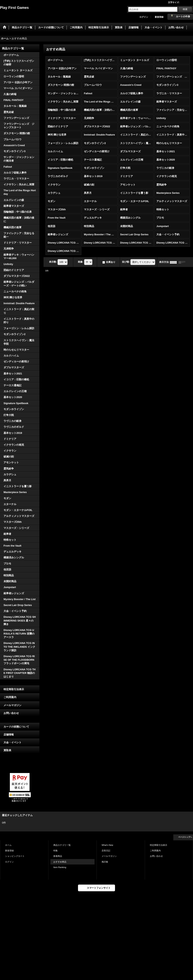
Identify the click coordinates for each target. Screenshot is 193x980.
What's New (107, 845)
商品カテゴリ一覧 (62, 845)
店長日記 (106, 851)
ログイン (144, 17)
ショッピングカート (15, 856)
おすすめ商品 (60, 862)
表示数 (53, 262)
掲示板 (105, 862)
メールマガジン (13, 705)
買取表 (7, 750)
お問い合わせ (11, 713)
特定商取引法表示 (14, 689)
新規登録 (159, 17)
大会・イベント (13, 742)
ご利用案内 (10, 697)
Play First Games (14, 8)
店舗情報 (9, 735)
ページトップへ (185, 837)
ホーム (8, 845)
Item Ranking (60, 867)
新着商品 (58, 856)
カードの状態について (16, 727)
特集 (56, 851)
